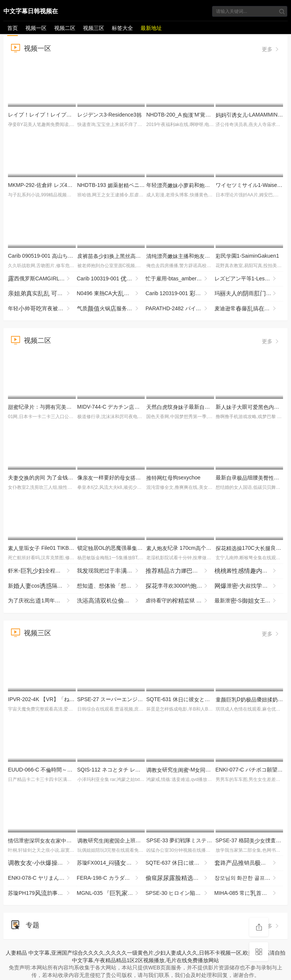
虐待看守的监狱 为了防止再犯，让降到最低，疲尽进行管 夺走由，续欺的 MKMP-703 (180, 601)
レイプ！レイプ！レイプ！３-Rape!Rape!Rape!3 (69, 115)
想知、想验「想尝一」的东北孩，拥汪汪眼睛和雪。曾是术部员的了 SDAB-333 (111, 586)
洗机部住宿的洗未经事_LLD (111, 601)
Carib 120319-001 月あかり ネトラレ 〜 (180, 294)
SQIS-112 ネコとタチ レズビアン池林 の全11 (145, 770)
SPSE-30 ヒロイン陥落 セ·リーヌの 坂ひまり (180, 893)
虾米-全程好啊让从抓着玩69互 (42, 571)
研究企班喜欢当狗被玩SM (137, 840)
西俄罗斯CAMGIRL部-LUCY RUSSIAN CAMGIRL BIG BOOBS (42, 279)
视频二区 (65, 28)
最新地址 (151, 28)
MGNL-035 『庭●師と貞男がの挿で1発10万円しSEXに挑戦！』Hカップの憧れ (111, 893)
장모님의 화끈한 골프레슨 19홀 (249, 878)
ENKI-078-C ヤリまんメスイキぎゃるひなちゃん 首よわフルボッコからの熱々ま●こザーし (42, 878)
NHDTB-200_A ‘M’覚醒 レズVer (189, 115)
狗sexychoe (173, 478)
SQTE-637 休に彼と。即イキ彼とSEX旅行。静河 (180, 863)
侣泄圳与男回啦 (61, 840)
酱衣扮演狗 (249, 571)
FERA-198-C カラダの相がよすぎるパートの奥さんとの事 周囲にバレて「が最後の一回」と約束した (111, 878)
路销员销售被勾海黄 (249, 863)
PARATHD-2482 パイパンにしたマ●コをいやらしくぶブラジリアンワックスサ (180, 309)
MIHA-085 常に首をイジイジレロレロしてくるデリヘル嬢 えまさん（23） (249, 893)
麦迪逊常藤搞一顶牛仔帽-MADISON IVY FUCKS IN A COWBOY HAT (249, 309)
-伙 (42, 863)
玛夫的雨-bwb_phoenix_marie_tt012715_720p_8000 (249, 294)
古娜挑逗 (180, 571)
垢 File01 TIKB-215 (44, 548)
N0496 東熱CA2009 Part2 (111, 294)
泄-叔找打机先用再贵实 (249, 586)
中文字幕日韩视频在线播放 (31, 12)
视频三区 (94, 28)
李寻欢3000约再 (180, 586)
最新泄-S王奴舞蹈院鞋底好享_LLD (249, 601)
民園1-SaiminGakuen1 (247, 256)
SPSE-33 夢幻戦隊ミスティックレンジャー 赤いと (209, 840)
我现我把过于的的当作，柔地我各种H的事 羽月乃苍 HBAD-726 (111, 571)
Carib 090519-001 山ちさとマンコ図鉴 (56, 256)
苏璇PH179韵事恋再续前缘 (42, 893)
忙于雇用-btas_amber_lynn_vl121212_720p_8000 (180, 279)
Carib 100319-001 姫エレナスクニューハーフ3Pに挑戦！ (111, 279)
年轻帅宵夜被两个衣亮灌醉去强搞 (42, 309)
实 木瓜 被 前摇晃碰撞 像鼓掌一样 (42, 294)
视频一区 (36, 28)
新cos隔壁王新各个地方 (42, 586)
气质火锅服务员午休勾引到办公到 (111, 309)
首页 (13, 28)
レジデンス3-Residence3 (110, 115)
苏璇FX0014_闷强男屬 (111, 863)
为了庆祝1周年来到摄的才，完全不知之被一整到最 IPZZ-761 (42, 601)
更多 (271, 49)
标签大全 (122, 28)
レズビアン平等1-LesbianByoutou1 (249, 279)
